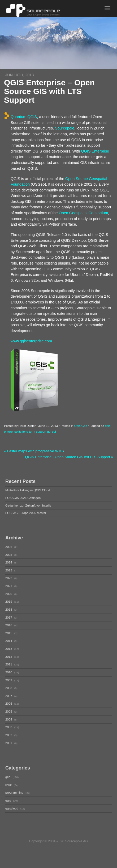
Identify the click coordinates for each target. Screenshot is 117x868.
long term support (34, 432)
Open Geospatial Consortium (84, 213)
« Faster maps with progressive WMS (34, 451)
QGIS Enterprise (95, 151)
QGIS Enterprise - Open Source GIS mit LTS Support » (69, 457)
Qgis (77, 426)
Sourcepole (65, 128)
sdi (54, 432)
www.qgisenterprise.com (31, 341)
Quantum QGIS (24, 117)
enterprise (11, 432)
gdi (49, 432)
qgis (108, 426)
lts (20, 432)
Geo (84, 426)
